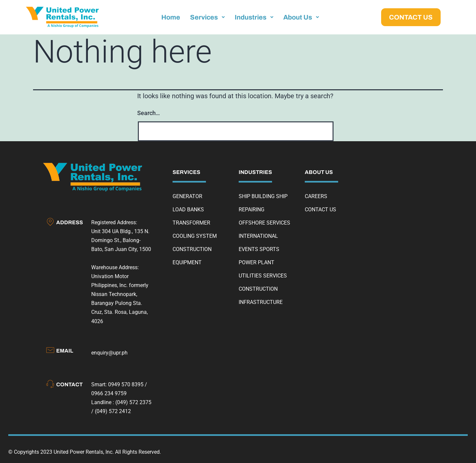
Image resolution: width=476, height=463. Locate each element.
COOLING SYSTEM (195, 236)
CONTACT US (320, 210)
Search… (149, 113)
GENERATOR (187, 196)
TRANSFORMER (191, 223)
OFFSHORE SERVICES (264, 223)
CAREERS (316, 196)
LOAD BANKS (188, 210)
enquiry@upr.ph (109, 353)
